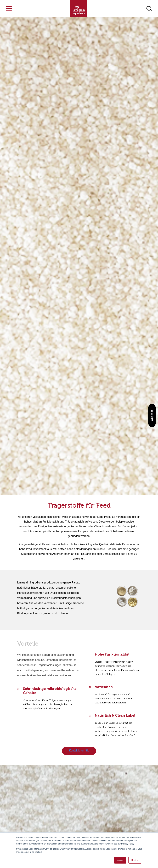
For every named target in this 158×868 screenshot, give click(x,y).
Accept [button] (120, 860)
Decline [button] (135, 860)
